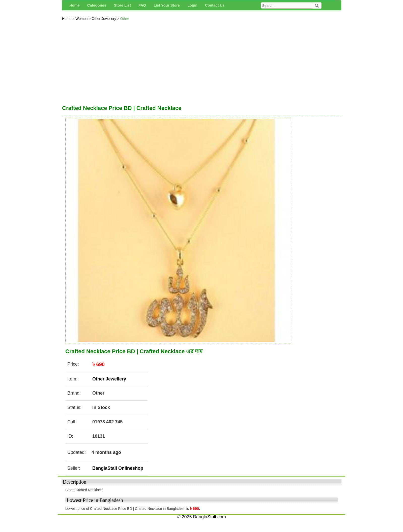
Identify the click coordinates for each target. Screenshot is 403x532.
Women (82, 19)
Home (67, 19)
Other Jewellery (104, 19)
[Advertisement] (202, 62)
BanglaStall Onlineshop (118, 468)
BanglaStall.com (210, 517)
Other (125, 19)
